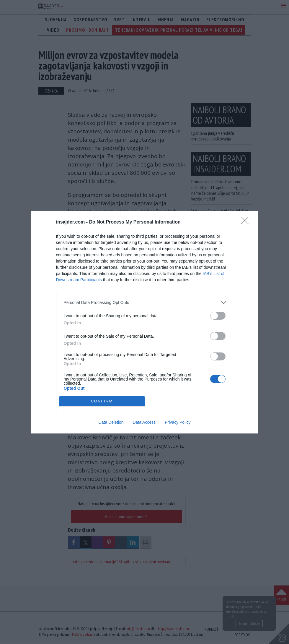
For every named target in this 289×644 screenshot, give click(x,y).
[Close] (247, 222)
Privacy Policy (178, 422)
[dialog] (145, 322)
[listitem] (145, 303)
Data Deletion (111, 422)
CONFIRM (102, 401)
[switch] (218, 316)
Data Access (144, 422)
